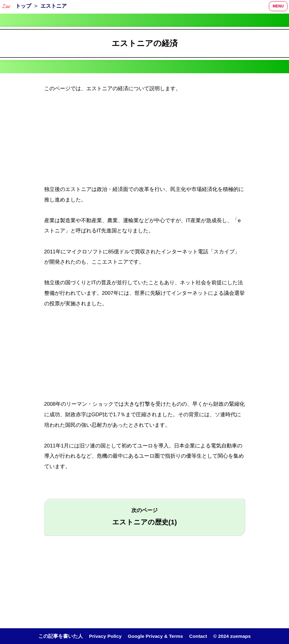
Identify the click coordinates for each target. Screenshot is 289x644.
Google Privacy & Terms (155, 636)
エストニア (54, 6)
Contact (198, 636)
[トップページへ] (6, 6)
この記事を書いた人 (60, 636)
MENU (278, 6)
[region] (144, 141)
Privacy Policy (105, 636)
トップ (23, 6)
